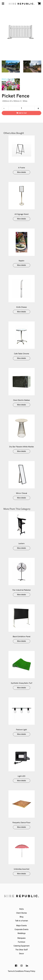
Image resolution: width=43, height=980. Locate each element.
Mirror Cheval (22, 493)
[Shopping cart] (39, 4)
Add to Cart (21, 113)
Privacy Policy (30, 971)
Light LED (21, 776)
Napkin (21, 261)
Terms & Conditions (16, 971)
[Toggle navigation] (3, 4)
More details (21, 172)
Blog (22, 917)
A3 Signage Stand (21, 214)
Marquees (21, 938)
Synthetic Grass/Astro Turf (21, 683)
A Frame (21, 168)
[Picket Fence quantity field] (21, 108)
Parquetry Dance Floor (21, 823)
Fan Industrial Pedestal (21, 590)
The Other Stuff (21, 950)
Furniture (21, 942)
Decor (21, 954)
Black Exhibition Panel (22, 637)
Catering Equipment (21, 946)
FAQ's (21, 909)
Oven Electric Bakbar (22, 400)
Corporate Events (21, 929)
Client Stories (21, 913)
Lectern (21, 544)
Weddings (22, 933)
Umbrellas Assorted (21, 869)
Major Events (21, 926)
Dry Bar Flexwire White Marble (21, 447)
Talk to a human (22, 921)
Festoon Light (21, 730)
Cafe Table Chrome (21, 354)
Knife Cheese (21, 307)
